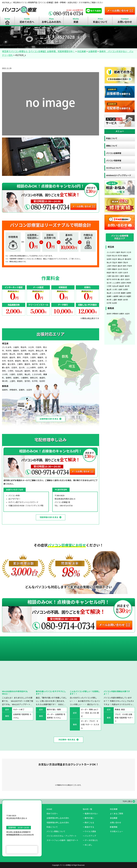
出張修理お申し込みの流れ (58, 818)
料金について (100, 22)
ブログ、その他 (121, 714)
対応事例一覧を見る (67, 740)
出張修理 (17, 714)
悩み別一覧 (87, 809)
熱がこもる (89, 823)
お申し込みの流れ (51, 22)
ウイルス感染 (90, 831)
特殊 (91, 710)
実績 (76, 22)
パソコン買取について (56, 831)
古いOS (93, 713)
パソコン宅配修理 (114, 161)
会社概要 (114, 818)
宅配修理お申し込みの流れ (58, 823)
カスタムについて (114, 168)
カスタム (57, 718)
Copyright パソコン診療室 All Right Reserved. (69, 865)
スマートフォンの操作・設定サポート (62, 840)
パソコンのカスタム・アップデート (62, 836)
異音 (123, 710)
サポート (89, 725)
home (7, 19)
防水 (87, 713)
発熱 (59, 710)
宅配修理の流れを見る (49, 517)
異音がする (89, 827)
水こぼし (88, 845)
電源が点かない (91, 814)
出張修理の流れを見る (49, 419)
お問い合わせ (115, 823)
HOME (49, 809)
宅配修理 (25, 714)
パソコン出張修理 (114, 153)
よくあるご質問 (116, 814)
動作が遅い (52, 710)
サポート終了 (19, 710)
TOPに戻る (127, 801)
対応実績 (114, 809)
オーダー (51, 714)
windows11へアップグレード (119, 175)
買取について (112, 146)
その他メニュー (116, 831)
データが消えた (91, 840)
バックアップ (90, 836)
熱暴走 (118, 710)
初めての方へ (27, 22)
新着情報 (114, 827)
